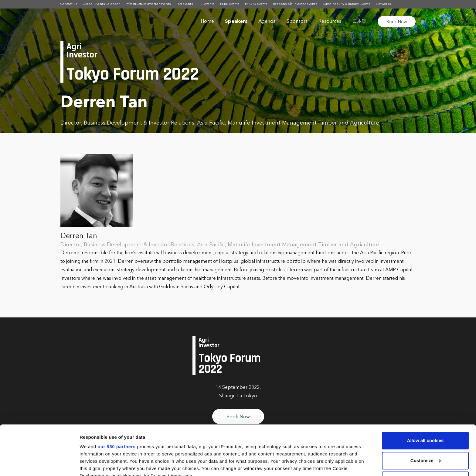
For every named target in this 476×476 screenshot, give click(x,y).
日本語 (359, 22)
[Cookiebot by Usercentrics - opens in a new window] (39, 464)
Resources (330, 22)
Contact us (69, 4)
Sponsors (297, 22)
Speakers (236, 22)
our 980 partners (117, 397)
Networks (383, 4)
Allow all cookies (425, 391)
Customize (426, 411)
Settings (89, 464)
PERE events (230, 4)
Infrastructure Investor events (148, 4)
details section (291, 441)
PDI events (185, 4)
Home (207, 22)
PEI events (206, 4)
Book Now (397, 22)
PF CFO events (256, 4)
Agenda (267, 22)
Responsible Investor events (295, 4)
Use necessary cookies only (425, 431)
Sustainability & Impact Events (346, 4)
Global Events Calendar (101, 4)
